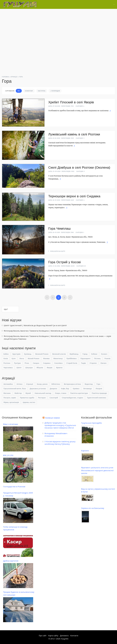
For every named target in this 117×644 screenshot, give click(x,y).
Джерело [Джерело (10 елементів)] (53, 389)
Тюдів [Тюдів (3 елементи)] (83, 363)
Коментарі (29, 91)
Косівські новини (52, 418)
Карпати (85, 451)
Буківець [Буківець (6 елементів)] (28, 354)
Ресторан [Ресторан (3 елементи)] (42, 398)
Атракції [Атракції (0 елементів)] (30, 384)
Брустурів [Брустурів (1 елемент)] (16, 354)
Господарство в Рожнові (14, 486)
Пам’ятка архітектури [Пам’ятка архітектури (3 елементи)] (79, 393)
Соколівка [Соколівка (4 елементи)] (58, 363)
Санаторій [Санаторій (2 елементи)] (54, 398)
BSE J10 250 (8, 455)
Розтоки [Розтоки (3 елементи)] (7, 363)
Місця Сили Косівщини (74, 331)
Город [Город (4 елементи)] (85, 354)
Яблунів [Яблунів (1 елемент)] (40, 368)
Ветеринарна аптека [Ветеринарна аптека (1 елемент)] (72, 384)
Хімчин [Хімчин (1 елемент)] (103, 363)
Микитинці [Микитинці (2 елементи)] (58, 358)
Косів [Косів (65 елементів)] (6, 358)
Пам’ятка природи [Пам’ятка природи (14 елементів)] (99, 393)
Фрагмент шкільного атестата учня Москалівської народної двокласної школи (97, 470)
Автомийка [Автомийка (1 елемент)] (8, 384)
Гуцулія (65, 639)
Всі (19, 91)
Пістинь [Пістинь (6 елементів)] (97, 358)
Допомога (64, 636)
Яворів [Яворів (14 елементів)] (50, 368)
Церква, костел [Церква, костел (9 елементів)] (29, 402)
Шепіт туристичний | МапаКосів (19, 325)
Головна (5, 77)
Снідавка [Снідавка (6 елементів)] (47, 363)
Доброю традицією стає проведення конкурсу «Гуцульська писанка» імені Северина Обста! (60, 425)
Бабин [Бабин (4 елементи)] (6, 354)
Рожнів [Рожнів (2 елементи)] (107, 358)
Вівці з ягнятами (11, 424)
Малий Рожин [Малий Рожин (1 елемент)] (34, 358)
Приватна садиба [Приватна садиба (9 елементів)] (27, 398)
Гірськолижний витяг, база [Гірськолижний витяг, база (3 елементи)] (15, 389)
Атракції (14, 77)
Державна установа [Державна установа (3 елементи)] (38, 389)
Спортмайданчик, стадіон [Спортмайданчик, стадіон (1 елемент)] (72, 398)
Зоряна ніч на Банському (93, 508)
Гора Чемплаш (59, 229)
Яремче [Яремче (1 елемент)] (59, 368)
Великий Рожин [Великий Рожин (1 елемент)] (42, 354)
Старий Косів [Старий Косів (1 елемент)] (72, 363)
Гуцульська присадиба (92, 423)
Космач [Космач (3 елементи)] (104, 354)
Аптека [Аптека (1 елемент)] (20, 384)
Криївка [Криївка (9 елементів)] (76, 389)
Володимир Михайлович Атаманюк (56, 435)
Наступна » (70, 297)
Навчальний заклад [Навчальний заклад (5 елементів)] (43, 393)
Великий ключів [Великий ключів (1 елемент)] (59, 354)
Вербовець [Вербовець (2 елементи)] (74, 354)
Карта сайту (53, 636)
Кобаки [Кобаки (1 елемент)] (94, 354)
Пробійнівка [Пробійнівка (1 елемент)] (72, 358)
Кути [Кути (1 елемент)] (14, 358)
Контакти (74, 636)
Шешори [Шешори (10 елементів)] (29, 368)
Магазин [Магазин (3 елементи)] (7, 393)
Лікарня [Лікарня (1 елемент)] (99, 389)
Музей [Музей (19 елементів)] (28, 393)
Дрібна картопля (11, 561)
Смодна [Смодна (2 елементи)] (36, 363)
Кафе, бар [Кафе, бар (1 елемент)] (65, 389)
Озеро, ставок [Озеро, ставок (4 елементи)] (61, 393)
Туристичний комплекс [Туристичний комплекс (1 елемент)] (97, 398)
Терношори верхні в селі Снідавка (74, 196)
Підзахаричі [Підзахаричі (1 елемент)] (85, 358)
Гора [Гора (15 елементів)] (98, 384)
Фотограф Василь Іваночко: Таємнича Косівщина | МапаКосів (32, 331)
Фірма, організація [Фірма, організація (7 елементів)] (11, 402)
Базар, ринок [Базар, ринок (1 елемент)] (42, 384)
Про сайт (43, 636)
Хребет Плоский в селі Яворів (71, 102)
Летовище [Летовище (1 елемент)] (87, 389)
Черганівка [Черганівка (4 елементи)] (8, 368)
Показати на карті (58, 251)
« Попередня (55, 91)
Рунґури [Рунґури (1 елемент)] (17, 363)
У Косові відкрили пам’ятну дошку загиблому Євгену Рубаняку (60, 443)
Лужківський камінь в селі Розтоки (74, 134)
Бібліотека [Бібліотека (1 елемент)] (56, 384)
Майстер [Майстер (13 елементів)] (18, 393)
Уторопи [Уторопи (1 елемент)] (93, 363)
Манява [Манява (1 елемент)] (46, 358)
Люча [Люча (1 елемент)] (22, 358)
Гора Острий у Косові (65, 262)
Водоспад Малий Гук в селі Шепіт (52, 325)
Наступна (42, 91)
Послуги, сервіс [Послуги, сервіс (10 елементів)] (10, 398)
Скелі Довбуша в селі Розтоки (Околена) (79, 167)
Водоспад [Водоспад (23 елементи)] (89, 384)
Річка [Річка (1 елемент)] (27, 363)
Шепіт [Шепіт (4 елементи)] (19, 368)
